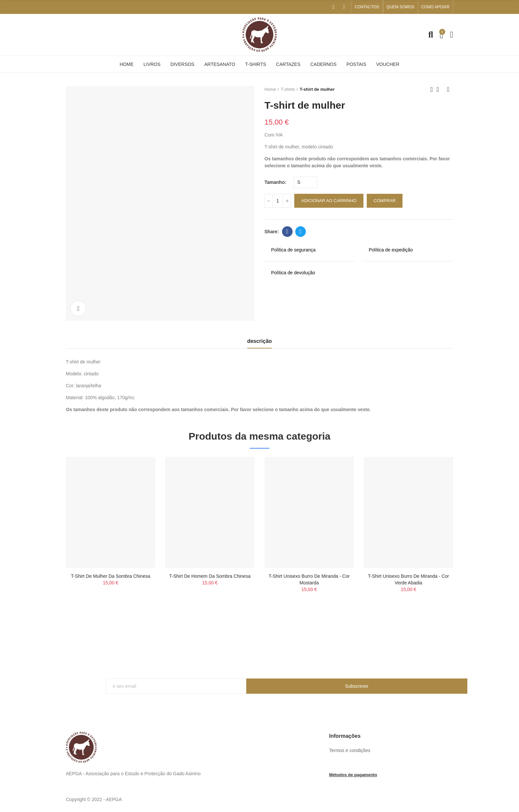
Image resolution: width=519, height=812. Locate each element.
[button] (367, 7)
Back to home (440, 89)
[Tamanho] (306, 182)
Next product (448, 89)
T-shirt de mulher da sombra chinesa (111, 576)
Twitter (300, 232)
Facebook (287, 232)
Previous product (432, 89)
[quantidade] (278, 201)
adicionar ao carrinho (329, 201)
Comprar (385, 201)
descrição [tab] (260, 341)
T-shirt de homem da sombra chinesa (210, 576)
